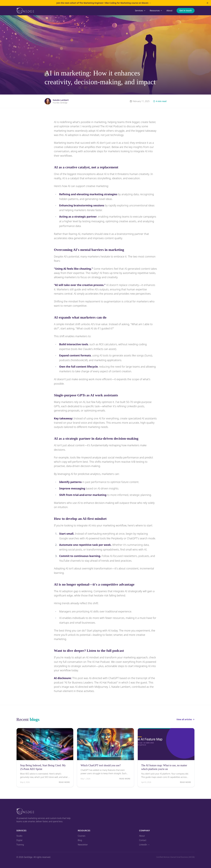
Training (20, 845)
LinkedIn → (144, 845)
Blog (80, 840)
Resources (156, 10)
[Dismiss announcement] (207, 3)
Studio (19, 836)
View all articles (186, 719)
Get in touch (186, 10)
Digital (19, 840)
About (169, 10)
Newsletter (83, 845)
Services (140, 10)
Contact (143, 840)
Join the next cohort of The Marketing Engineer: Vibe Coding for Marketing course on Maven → (104, 3)
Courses (82, 836)
